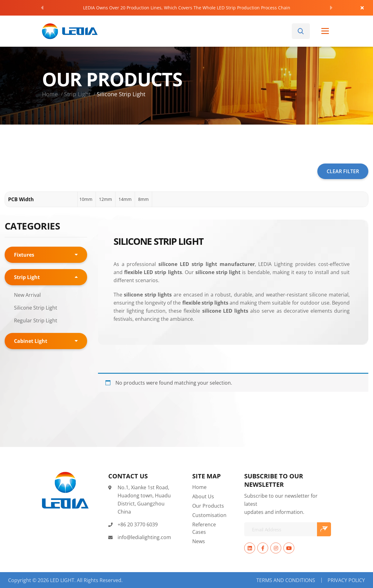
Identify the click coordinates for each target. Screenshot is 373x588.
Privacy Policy (346, 580)
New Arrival (27, 295)
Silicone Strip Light (36, 308)
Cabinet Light (31, 341)
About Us (203, 496)
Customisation (209, 515)
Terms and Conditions (286, 580)
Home (50, 94)
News (199, 541)
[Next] (331, 8)
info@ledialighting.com (144, 537)
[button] (86, 199)
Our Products (208, 506)
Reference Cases (204, 528)
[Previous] (42, 8)
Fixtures (24, 255)
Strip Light (77, 94)
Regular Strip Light (36, 320)
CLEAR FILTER (343, 171)
